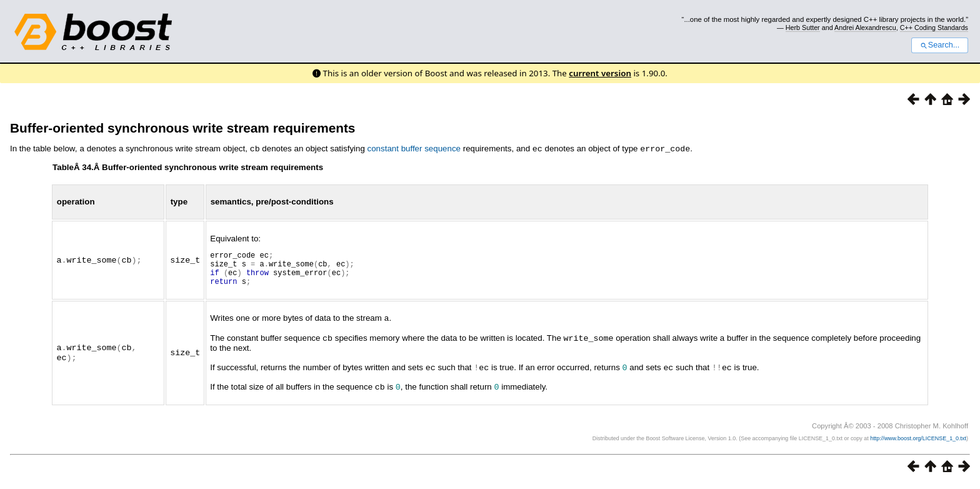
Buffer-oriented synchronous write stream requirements (182, 128)
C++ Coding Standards (934, 28)
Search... (940, 45)
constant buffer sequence (414, 149)
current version (600, 73)
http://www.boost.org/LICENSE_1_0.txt (918, 443)
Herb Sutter (803, 28)
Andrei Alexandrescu (865, 28)
